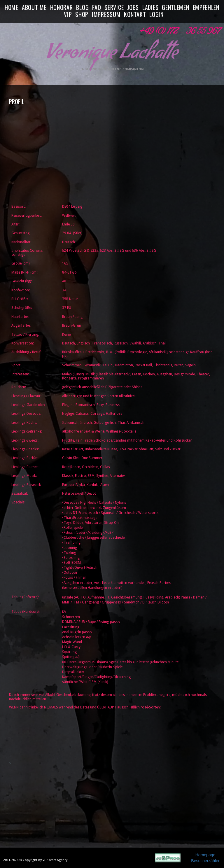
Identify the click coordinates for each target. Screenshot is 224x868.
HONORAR (62, 8)
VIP (68, 15)
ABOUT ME (34, 8)
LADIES (150, 8)
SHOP (82, 15)
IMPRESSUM (106, 15)
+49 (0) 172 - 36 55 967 (179, 33)
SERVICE (114, 8)
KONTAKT (135, 15)
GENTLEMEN (175, 8)
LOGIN (156, 15)
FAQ (97, 8)
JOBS (133, 8)
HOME (12, 8)
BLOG (82, 8)
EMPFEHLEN (206, 8)
